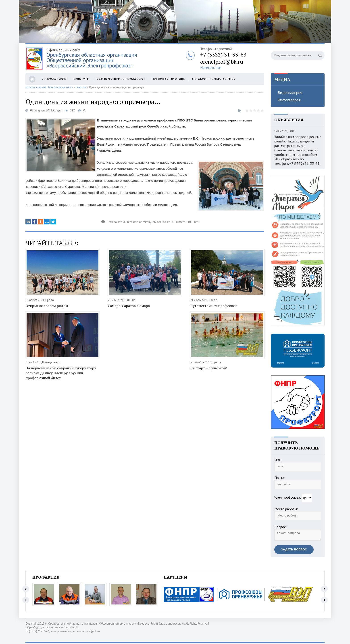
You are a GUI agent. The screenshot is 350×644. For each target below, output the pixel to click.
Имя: (278, 460)
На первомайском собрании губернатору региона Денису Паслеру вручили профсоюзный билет (61, 373)
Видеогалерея (290, 93)
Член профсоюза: (288, 497)
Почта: (280, 478)
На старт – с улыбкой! (209, 368)
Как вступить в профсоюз (121, 79)
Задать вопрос (294, 551)
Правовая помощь (168, 79)
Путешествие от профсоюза (214, 306)
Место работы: (286, 509)
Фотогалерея (289, 100)
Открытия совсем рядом (47, 306)
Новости (81, 79)
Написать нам (211, 67)
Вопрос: (280, 527)
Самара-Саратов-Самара (129, 306)
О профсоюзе (54, 79)
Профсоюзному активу (214, 79)
